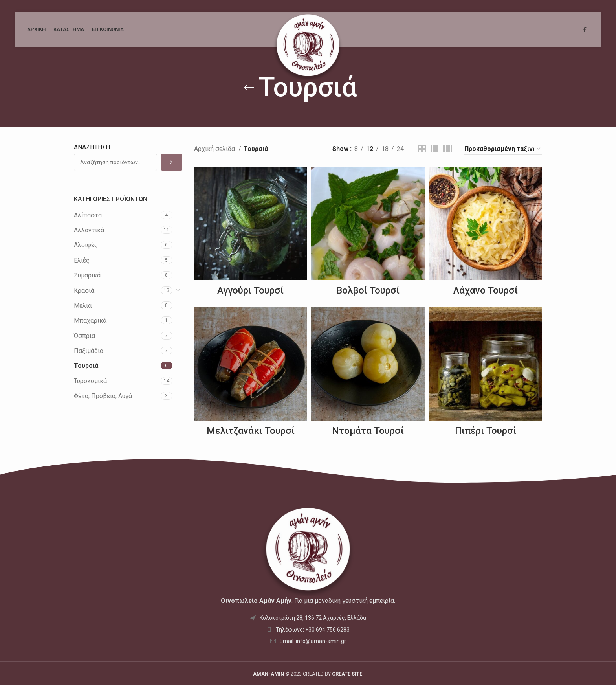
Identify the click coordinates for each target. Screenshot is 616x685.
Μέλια (83, 306)
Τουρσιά (86, 366)
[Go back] (249, 88)
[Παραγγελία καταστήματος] (503, 149)
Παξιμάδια (89, 351)
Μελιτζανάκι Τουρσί (251, 431)
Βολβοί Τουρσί (368, 290)
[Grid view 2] (422, 149)
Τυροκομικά (90, 381)
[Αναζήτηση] (171, 162)
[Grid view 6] (447, 149)
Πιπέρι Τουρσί (486, 431)
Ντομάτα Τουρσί (368, 431)
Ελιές (82, 260)
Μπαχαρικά (90, 320)
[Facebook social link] (585, 29)
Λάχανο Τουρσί (486, 290)
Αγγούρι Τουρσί (250, 290)
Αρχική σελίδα (215, 149)
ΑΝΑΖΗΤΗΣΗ (92, 147)
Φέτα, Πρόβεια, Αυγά (103, 396)
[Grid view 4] (434, 149)
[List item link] (308, 630)
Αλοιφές (86, 245)
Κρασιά (84, 291)
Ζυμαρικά (87, 275)
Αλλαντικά (89, 230)
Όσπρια (84, 336)
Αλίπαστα (88, 215)
